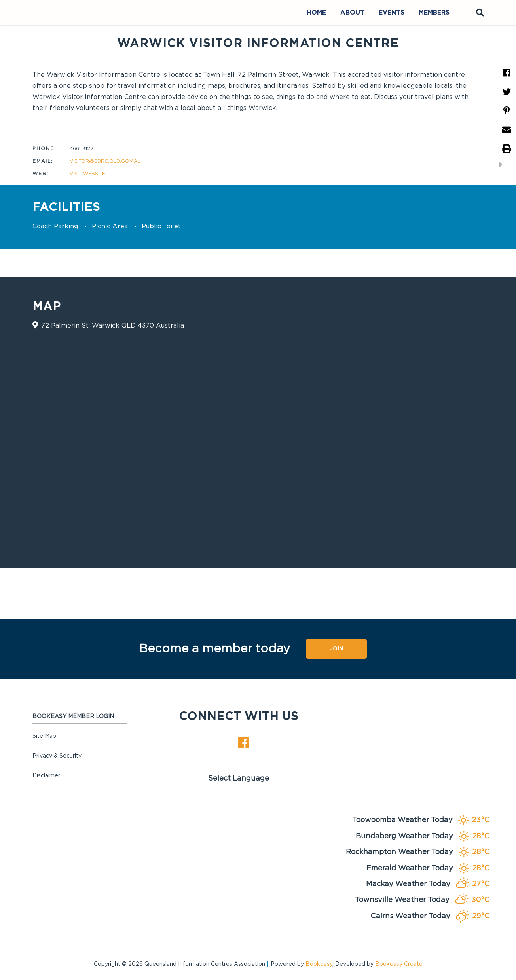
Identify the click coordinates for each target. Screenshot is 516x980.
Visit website (87, 174)
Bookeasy (319, 964)
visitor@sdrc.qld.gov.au (105, 161)
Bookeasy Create (399, 964)
